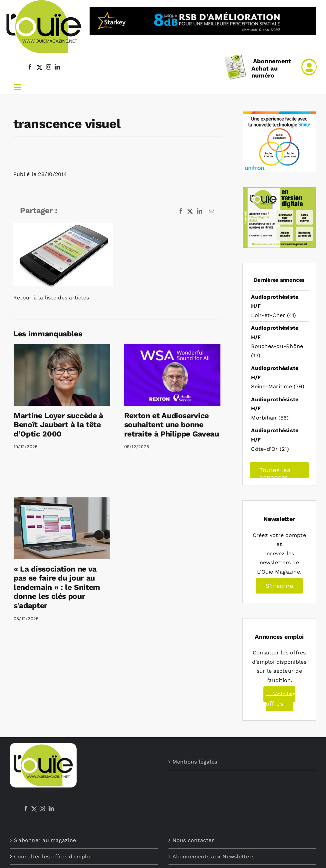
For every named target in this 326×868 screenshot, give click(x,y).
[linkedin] (57, 67)
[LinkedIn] (51, 808)
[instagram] (49, 67)
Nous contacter (193, 840)
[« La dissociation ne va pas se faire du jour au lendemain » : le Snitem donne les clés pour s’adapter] (62, 528)
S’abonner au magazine (45, 840)
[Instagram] (42, 808)
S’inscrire (279, 586)
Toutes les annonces (275, 472)
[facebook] (30, 67)
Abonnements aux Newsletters (213, 857)
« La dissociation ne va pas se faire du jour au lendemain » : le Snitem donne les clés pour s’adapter (57, 587)
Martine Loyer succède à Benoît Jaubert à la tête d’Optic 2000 (58, 425)
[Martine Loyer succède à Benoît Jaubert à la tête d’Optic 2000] (62, 375)
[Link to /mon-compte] (309, 67)
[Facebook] (26, 808)
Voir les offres (281, 699)
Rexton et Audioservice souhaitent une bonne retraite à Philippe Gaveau (172, 425)
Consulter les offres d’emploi (53, 857)
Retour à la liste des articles (51, 298)
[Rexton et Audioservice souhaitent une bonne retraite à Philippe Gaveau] (172, 375)
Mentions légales (195, 762)
